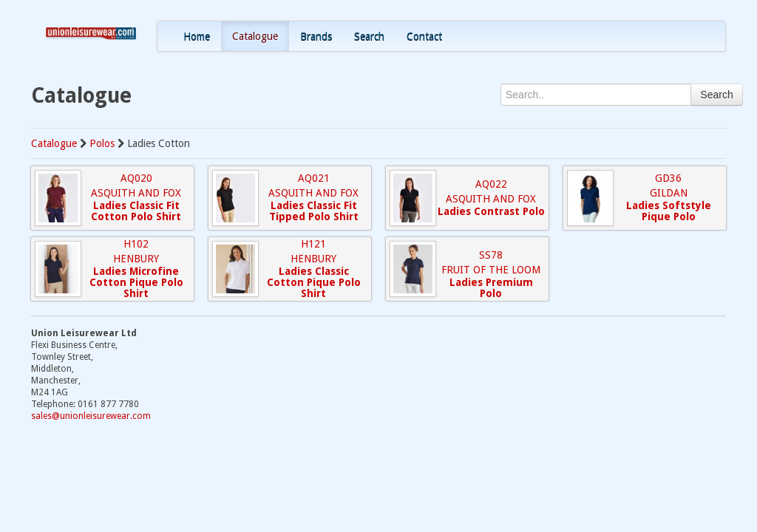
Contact (424, 36)
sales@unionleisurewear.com (91, 416)
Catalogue (255, 36)
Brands (316, 36)
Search (369, 36)
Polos (102, 143)
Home (197, 36)
